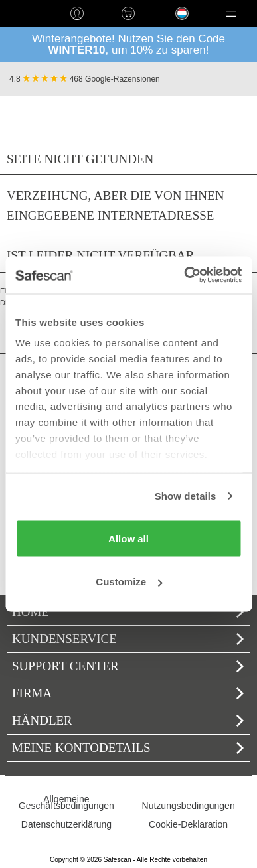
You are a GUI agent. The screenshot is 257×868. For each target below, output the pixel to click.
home (26, 13)
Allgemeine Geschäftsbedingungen (66, 802)
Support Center (128, 666)
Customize (129, 582)
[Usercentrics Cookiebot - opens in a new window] (184, 275)
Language (175, 24)
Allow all (128, 538)
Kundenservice (128, 639)
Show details (186, 496)
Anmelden (77, 13)
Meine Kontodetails (128, 748)
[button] (231, 13)
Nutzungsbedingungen (189, 806)
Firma (128, 693)
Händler (128, 720)
